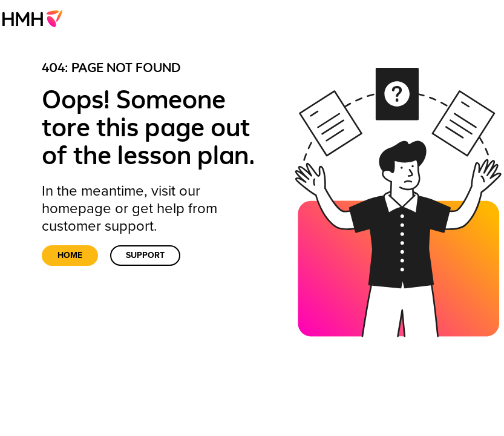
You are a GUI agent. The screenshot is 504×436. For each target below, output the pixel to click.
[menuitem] (36, 18)
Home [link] (70, 255)
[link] (36, 18)
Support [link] (145, 255)
